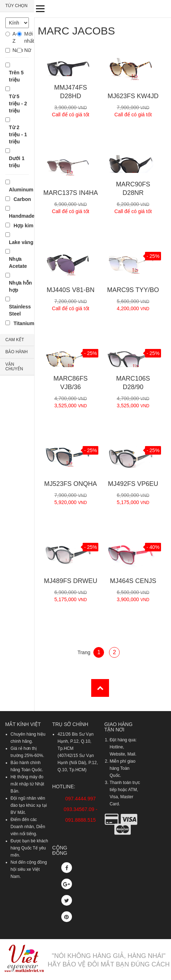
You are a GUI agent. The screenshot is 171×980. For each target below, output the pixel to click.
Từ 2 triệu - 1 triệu (18, 134)
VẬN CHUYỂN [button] (14, 367)
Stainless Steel (20, 310)
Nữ (27, 50)
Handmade (22, 216)
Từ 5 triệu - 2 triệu (18, 104)
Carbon (22, 199)
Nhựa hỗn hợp (20, 286)
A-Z (15, 37)
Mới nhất (27, 37)
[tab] (17, 6)
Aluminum (21, 190)
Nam (15, 50)
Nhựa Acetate (18, 263)
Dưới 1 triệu (17, 162)
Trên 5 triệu (16, 76)
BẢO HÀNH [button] (17, 352)
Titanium (24, 323)
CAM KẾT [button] (15, 340)
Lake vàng (21, 242)
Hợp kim (24, 226)
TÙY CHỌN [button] (16, 6)
